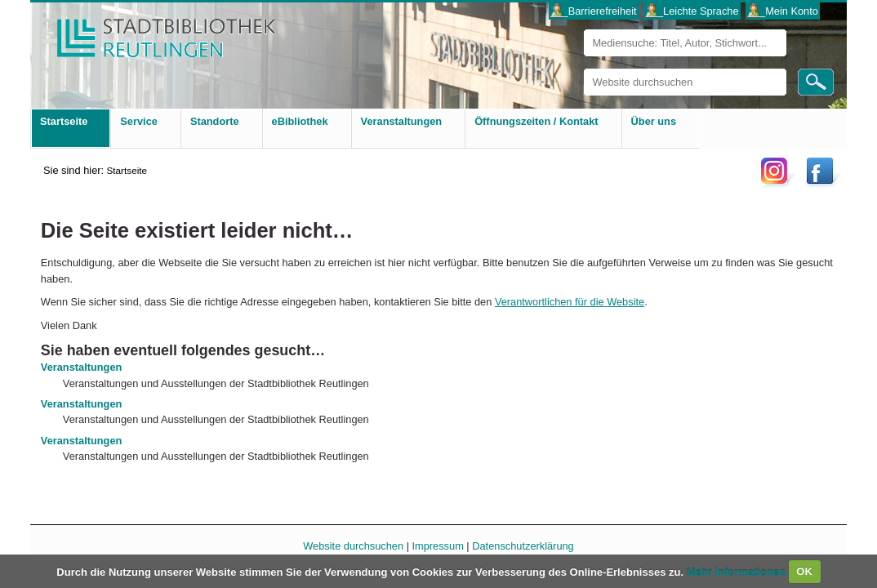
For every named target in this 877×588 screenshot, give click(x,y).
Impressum (438, 546)
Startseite (127, 170)
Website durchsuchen (583, 68)
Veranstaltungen (82, 367)
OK (804, 571)
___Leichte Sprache (692, 11)
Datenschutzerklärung (523, 546)
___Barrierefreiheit (593, 11)
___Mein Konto (783, 11)
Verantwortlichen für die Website (570, 302)
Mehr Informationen (738, 571)
